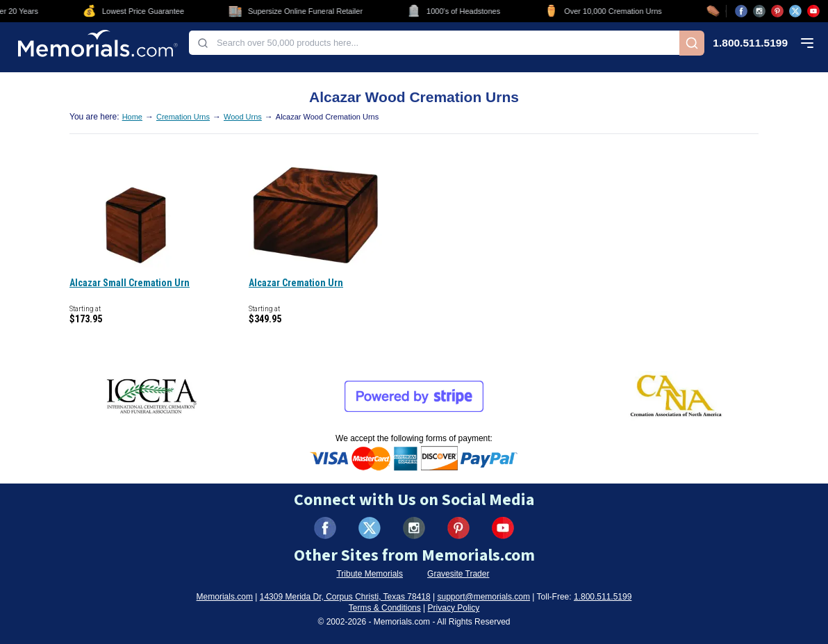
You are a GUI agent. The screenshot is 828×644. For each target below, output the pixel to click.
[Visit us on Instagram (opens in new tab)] (759, 11)
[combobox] (434, 43)
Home (132, 117)
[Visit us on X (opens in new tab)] (795, 11)
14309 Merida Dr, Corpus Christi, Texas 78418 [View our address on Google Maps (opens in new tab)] (345, 597)
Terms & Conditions (385, 608)
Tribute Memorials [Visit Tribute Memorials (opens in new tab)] (370, 574)
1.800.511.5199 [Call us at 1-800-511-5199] (750, 43)
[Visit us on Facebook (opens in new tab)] (741, 11)
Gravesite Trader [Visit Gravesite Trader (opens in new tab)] (458, 574)
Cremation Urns (183, 117)
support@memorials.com (483, 597)
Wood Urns (243, 117)
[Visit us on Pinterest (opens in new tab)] (777, 11)
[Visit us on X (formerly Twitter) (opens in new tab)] (370, 528)
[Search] (692, 43)
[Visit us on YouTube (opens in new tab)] (813, 11)
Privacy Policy (454, 608)
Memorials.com (225, 597)
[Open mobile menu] (807, 43)
